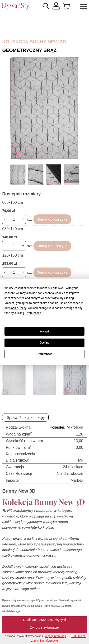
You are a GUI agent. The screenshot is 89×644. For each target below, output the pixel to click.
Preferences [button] (33, 313)
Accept (45, 331)
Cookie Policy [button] (18, 308)
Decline (44, 343)
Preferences (45, 354)
